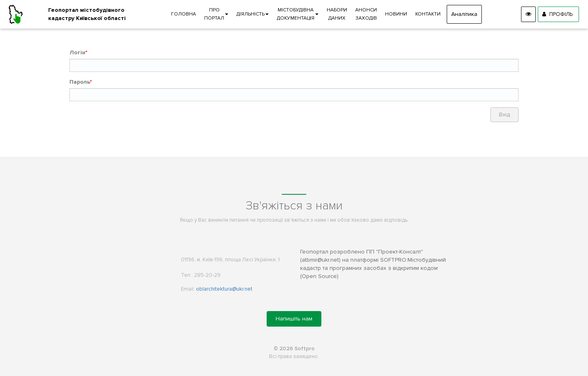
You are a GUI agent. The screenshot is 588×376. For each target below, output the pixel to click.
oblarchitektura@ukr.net (224, 289)
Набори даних (337, 14)
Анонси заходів (366, 14)
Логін (77, 52)
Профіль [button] (557, 14)
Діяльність (253, 14)
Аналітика (464, 14)
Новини (396, 14)
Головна (184, 14)
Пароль (80, 82)
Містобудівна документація (298, 14)
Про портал (216, 14)
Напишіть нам (294, 319)
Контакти (428, 14)
